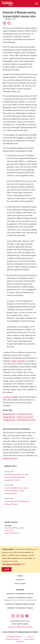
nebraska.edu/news (10, 458)
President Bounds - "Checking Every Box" (18, 414)
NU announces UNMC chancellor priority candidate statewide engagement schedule (17, 477)
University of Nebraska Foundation (20, 627)
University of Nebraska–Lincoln (20, 598)
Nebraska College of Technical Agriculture (20, 600)
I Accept (7, 569)
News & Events (20, 584)
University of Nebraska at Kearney (20, 594)
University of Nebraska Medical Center (20, 604)
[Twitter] (9, 23)
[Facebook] (4, 23)
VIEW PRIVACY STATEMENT (14, 564)
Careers (20, 576)
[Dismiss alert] (37, 549)
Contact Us (20, 580)
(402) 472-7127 (9, 530)
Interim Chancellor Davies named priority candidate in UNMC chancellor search (16, 491)
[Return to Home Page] (8, 3)
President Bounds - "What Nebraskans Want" (19, 420)
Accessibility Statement (14, 637)
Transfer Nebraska (18, 361)
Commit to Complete (10, 397)
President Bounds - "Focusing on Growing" (18, 417)
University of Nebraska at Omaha (20, 608)
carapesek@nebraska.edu (12, 533)
